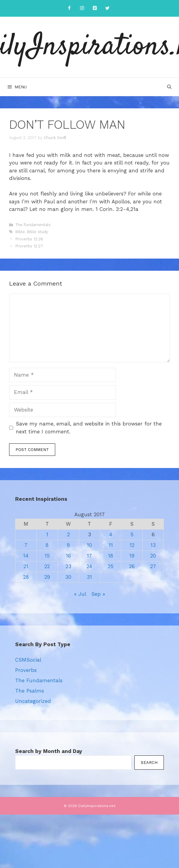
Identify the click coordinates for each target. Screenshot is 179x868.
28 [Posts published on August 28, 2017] (26, 577)
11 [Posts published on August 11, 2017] (111, 545)
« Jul (80, 594)
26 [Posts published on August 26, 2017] (132, 566)
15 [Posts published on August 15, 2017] (47, 556)
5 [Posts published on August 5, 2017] (132, 534)
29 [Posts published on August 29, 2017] (47, 577)
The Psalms (30, 691)
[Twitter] (107, 8)
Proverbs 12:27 (29, 246)
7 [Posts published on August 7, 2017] (26, 545)
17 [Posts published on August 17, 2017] (89, 556)
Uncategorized (33, 701)
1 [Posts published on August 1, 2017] (47, 534)
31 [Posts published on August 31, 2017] (89, 577)
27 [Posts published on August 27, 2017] (153, 566)
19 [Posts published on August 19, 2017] (132, 556)
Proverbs (26, 670)
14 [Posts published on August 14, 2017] (26, 556)
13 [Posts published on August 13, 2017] (153, 545)
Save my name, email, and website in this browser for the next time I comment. (89, 428)
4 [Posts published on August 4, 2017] (111, 534)
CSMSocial (28, 660)
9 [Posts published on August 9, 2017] (68, 545)
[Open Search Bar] (169, 87)
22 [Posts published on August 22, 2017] (47, 566)
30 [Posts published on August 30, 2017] (68, 577)
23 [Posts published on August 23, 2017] (68, 566)
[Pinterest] (95, 8)
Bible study (38, 232)
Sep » (98, 594)
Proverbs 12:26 (29, 239)
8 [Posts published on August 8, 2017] (47, 545)
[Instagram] (82, 8)
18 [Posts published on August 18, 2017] (111, 556)
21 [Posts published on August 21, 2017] (26, 566)
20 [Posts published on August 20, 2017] (153, 556)
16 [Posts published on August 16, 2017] (68, 556)
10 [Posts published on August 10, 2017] (89, 545)
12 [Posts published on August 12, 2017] (132, 545)
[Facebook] (69, 8)
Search (149, 763)
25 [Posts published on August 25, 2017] (111, 566)
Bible (20, 232)
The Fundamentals (33, 225)
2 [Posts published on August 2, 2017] (68, 534)
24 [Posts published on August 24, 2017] (89, 566)
